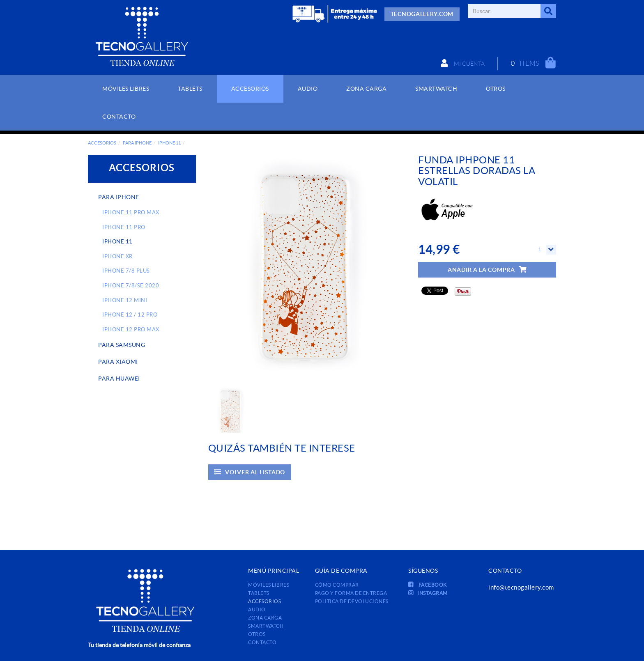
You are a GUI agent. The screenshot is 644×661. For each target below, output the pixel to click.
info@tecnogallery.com (521, 587)
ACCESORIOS (102, 143)
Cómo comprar (337, 585)
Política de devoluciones (352, 601)
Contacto (262, 642)
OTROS (257, 634)
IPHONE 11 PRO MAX (131, 212)
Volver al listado (250, 472)
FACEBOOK (428, 585)
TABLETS (259, 593)
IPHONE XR (117, 256)
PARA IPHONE (137, 143)
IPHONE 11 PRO (124, 227)
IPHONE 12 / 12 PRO (130, 315)
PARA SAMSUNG (122, 345)
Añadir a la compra (487, 270)
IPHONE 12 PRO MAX (131, 329)
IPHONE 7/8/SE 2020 (131, 286)
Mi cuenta (462, 63)
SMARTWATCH (266, 626)
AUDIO (257, 609)
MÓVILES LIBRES (269, 585)
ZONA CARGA (265, 618)
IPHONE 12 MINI (125, 300)
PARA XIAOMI (118, 362)
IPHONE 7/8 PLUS (126, 271)
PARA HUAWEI (119, 379)
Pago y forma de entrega (351, 593)
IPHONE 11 (169, 143)
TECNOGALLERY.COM (422, 14)
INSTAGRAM (428, 593)
